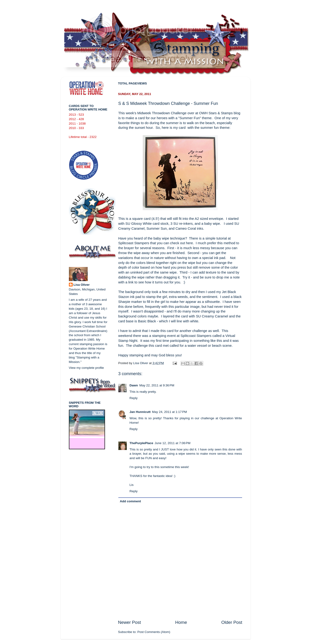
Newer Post (130, 622)
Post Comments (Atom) (154, 632)
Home (181, 622)
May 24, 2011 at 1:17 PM (170, 412)
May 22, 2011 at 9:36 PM (157, 385)
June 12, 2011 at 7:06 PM (173, 443)
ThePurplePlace (141, 443)
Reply (134, 398)
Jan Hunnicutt (140, 412)
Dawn (134, 385)
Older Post (232, 622)
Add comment (130, 501)
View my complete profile (86, 368)
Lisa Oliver (82, 285)
